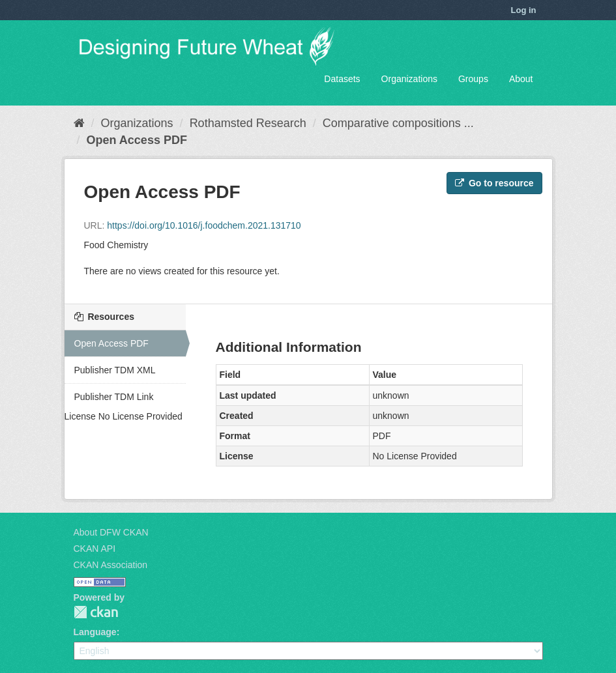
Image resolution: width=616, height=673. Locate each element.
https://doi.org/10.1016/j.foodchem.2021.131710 (204, 225)
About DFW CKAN (111, 532)
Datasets (342, 79)
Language (95, 632)
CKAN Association (111, 565)
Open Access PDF (137, 140)
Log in (524, 10)
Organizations (409, 79)
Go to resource (494, 183)
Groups (473, 79)
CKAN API (95, 549)
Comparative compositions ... (398, 123)
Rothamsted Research (248, 123)
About (521, 79)
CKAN (96, 612)
